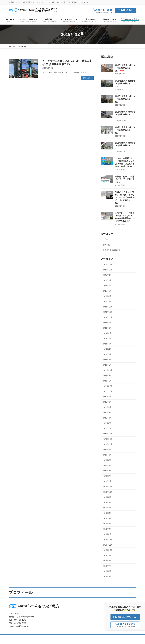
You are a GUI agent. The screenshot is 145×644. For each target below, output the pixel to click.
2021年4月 (107, 413)
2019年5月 (107, 513)
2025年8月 (107, 280)
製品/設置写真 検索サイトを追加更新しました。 (125, 68)
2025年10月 (108, 270)
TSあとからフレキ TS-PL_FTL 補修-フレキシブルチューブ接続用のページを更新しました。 (125, 197)
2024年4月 (107, 349)
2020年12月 (108, 434)
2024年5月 (107, 344)
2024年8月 (107, 328)
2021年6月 (107, 402)
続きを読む (87, 78)
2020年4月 (107, 471)
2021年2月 (107, 423)
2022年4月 (107, 376)
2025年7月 (107, 286)
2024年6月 (107, 339)
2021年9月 (107, 397)
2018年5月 (107, 577)
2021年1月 (107, 429)
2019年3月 (107, 524)
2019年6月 (107, 508)
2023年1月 (107, 365)
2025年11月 (108, 264)
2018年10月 (108, 550)
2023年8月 (107, 360)
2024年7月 (107, 333)
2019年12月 (108, 487)
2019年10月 (108, 492)
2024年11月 (108, 312)
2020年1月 (107, 481)
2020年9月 (107, 450)
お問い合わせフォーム (125, 617)
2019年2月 (107, 529)
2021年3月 (107, 418)
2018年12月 (108, 540)
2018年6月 (107, 571)
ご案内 (105, 239)
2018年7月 (107, 566)
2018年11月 (108, 545)
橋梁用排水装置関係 (111, 250)
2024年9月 (107, 323)
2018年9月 (107, 555)
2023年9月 (107, 354)
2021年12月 (108, 386)
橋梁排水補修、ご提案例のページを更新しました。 (125, 179)
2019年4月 (107, 518)
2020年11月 (108, 439)
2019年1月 (107, 534)
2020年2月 (107, 476)
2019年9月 (107, 497)
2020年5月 (107, 466)
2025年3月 (107, 296)
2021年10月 (108, 391)
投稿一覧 (106, 245)
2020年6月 (107, 460)
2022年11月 (108, 370)
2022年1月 (107, 381)
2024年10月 (108, 317)
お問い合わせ (127, 10)
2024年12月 (108, 307)
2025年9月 (107, 275)
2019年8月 (107, 503)
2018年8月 (107, 561)
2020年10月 (108, 444)
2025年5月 (107, 291)
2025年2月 (107, 302)
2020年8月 (107, 455)
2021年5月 (107, 407)
